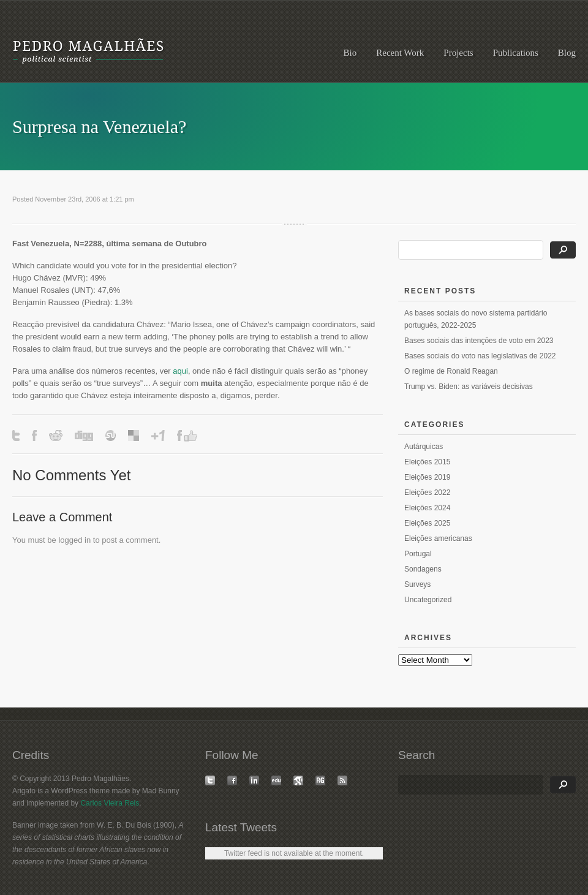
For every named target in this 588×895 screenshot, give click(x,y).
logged (70, 540)
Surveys (417, 584)
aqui (180, 371)
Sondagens (423, 569)
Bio (350, 53)
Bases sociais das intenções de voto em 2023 (479, 341)
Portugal (418, 554)
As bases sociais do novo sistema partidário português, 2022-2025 (476, 319)
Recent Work (400, 53)
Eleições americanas (438, 538)
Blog (567, 53)
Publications (516, 53)
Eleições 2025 (427, 523)
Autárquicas (424, 447)
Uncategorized (428, 600)
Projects (458, 53)
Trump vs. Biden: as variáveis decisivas (469, 387)
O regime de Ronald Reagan (451, 371)
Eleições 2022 (427, 493)
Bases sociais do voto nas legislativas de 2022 (480, 356)
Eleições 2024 (427, 508)
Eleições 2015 (427, 462)
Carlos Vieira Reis (110, 803)
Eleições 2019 (427, 477)
